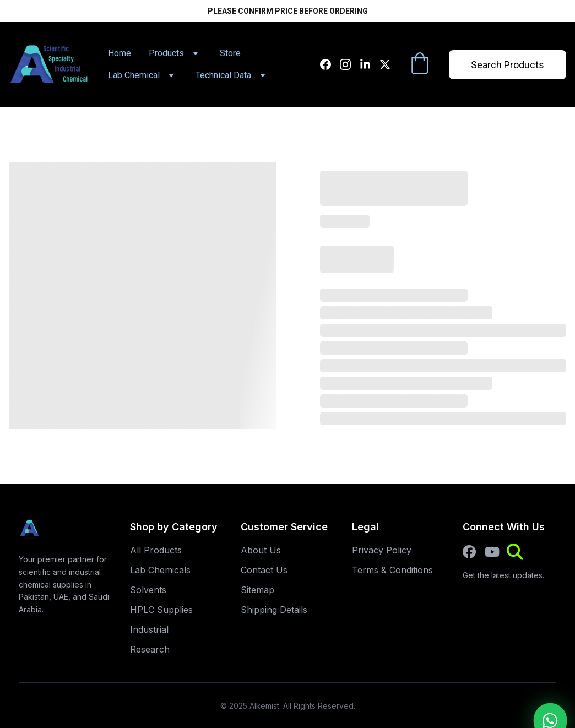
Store (230, 53)
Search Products (508, 65)
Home (120, 53)
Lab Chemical (134, 75)
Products (166, 53)
